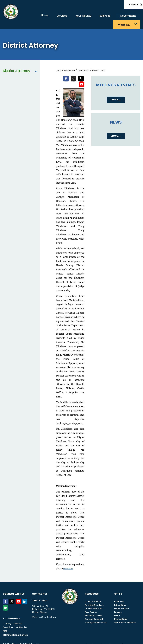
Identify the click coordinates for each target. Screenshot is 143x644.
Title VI (97, 637)
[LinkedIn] (25, 596)
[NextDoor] (6, 602)
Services (50, 18)
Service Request (94, 612)
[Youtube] (19, 596)
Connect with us (14, 586)
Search (134, 5)
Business (86, 18)
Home (35, 17)
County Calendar (13, 616)
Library (118, 605)
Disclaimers (129, 637)
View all (116, 92)
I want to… (126, 18)
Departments (84, 63)
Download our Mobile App (15, 621)
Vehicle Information (125, 615)
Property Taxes (93, 608)
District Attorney (20, 63)
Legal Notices (122, 601)
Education (120, 598)
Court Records (93, 594)
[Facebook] (6, 596)
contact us (69, 561)
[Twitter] (12, 596)
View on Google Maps (44, 610)
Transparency (79, 637)
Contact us (40, 586)
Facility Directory (94, 598)
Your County (68, 18)
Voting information (96, 615)
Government (106, 18)
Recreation (120, 612)
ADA (90, 637)
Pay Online (91, 605)
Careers (106, 637)
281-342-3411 (40, 593)
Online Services (93, 601)
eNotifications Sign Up (15, 627)
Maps (117, 608)
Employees (117, 637)
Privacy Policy (79, 640)
